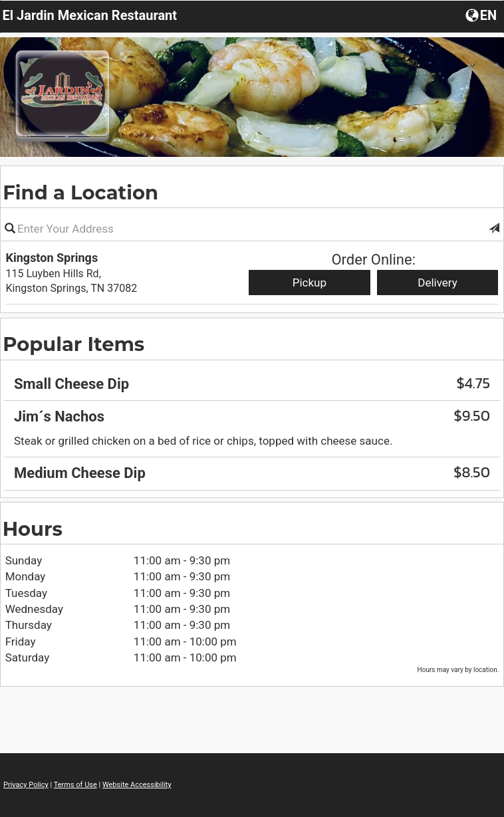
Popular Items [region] (73, 344)
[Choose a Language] (482, 15)
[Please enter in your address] (252, 229)
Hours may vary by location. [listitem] (458, 670)
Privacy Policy (26, 785)
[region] (252, 424)
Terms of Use (75, 785)
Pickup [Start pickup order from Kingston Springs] (310, 283)
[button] (494, 229)
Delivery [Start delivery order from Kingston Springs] (438, 283)
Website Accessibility (137, 785)
